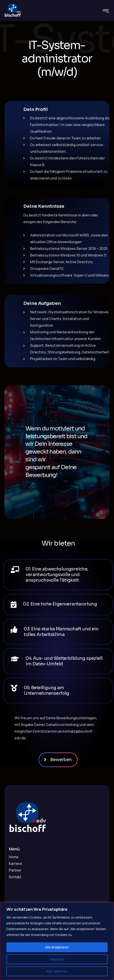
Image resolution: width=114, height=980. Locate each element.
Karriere (15, 864)
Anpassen (57, 959)
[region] (57, 941)
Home (14, 857)
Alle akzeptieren (57, 947)
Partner (15, 870)
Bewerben (59, 759)
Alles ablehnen (57, 971)
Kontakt (15, 877)
